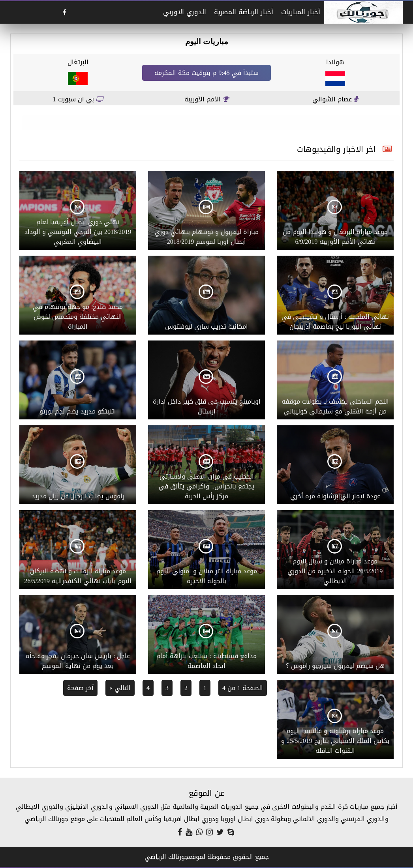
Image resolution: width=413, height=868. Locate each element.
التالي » (120, 688)
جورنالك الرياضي (166, 857)
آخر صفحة (80, 688)
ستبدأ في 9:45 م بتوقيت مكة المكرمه (206, 73)
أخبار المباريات (301, 12)
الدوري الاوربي (185, 12)
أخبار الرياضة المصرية (244, 12)
